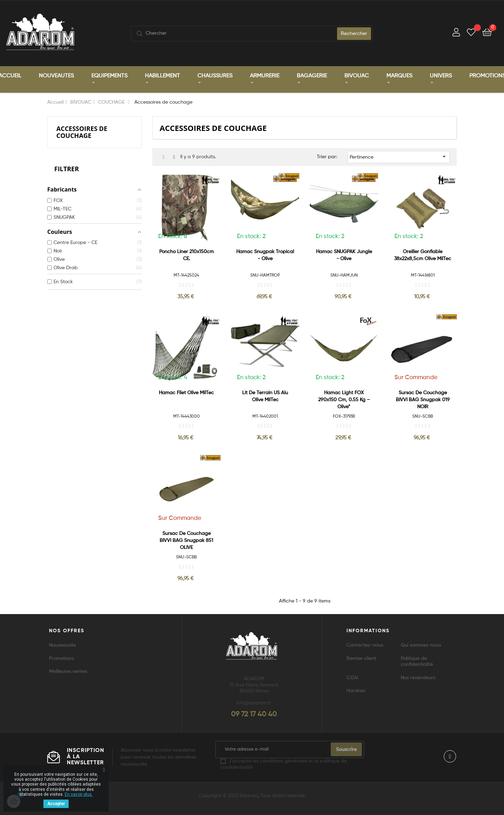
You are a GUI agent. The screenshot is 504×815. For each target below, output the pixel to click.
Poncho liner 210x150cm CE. (187, 255)
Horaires (356, 690)
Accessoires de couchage (82, 131)
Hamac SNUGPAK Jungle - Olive (344, 255)
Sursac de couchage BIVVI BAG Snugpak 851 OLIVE (186, 540)
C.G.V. (353, 677)
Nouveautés (62, 645)
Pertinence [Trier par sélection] (399, 156)
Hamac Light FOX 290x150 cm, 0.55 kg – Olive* (344, 399)
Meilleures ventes (68, 671)
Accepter (56, 804)
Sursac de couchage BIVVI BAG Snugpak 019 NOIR (423, 399)
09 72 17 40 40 (254, 714)
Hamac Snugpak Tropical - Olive (265, 255)
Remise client (361, 658)
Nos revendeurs (418, 677)
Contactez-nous (365, 645)
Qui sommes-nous (421, 645)
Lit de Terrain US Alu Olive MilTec (265, 395)
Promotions (61, 658)
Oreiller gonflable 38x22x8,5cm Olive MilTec (423, 255)
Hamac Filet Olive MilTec (186, 392)
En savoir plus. (79, 794)
